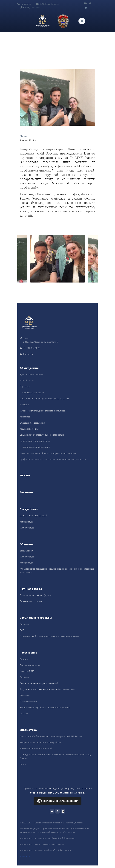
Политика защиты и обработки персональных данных (48, 453)
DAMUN (24, 714)
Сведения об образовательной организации (42, 435)
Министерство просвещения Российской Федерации (45, 850)
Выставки (25, 695)
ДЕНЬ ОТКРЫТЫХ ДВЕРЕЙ (33, 516)
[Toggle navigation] (82, 21)
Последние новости (30, 665)
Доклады (24, 624)
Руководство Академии (32, 374)
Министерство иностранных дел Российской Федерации (47, 838)
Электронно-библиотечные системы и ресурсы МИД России (51, 736)
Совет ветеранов (28, 701)
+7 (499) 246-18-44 (30, 7)
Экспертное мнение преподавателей (39, 683)
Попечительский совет (32, 393)
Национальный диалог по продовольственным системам (50, 636)
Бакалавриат (26, 551)
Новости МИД (27, 671)
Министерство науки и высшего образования (42, 844)
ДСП (22, 630)
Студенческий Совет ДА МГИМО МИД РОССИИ (44, 399)
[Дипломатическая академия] (43, 21)
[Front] (29, 322)
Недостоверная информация (35, 447)
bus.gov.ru (25, 856)
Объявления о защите (31, 601)
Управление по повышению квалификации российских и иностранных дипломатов (57, 571)
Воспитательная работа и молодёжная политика (45, 708)
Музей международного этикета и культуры (42, 411)
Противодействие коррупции (35, 441)
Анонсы (24, 659)
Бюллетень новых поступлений (36, 748)
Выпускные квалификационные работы (40, 742)
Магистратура (27, 528)
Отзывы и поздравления (32, 423)
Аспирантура (27, 522)
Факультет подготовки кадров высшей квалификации (47, 689)
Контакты (24, 4)
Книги (23, 764)
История (24, 405)
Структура (25, 386)
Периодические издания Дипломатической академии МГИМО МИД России (55, 756)
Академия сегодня (29, 429)
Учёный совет (27, 380)
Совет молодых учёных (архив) (36, 595)
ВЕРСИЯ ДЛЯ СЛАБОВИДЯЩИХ (57, 801)
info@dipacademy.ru (47, 4)
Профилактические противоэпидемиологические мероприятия (53, 459)
